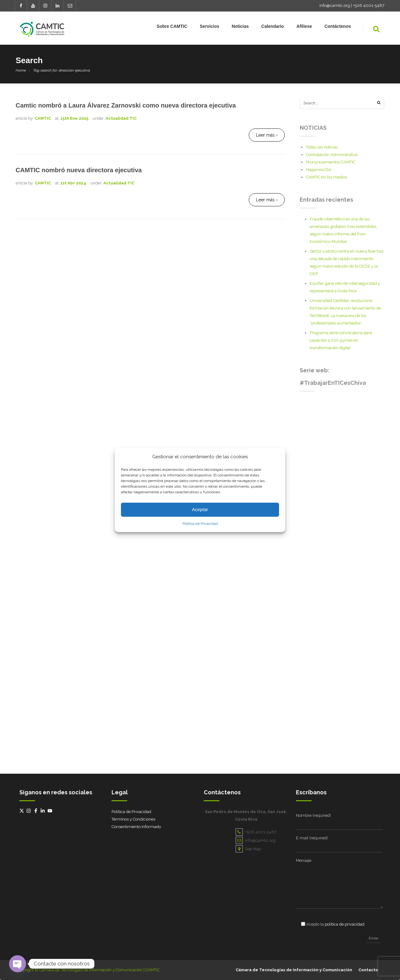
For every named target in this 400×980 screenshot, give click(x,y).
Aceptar (200, 509)
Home (21, 70)
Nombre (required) (313, 815)
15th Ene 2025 (74, 118)
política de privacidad (345, 924)
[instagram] (29, 811)
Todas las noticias (322, 147)
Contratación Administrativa (332, 155)
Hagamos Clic (319, 170)
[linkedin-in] (43, 811)
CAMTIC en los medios (326, 177)
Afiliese (304, 28)
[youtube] (51, 811)
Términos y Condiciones (133, 819)
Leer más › (267, 135)
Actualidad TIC (121, 118)
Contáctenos (338, 28)
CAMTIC (43, 118)
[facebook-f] (37, 811)
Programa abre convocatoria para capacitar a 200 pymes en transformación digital (341, 340)
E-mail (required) (312, 838)
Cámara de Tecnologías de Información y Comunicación (294, 970)
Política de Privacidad (200, 524)
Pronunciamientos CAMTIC (331, 162)
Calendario (272, 28)
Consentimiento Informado (136, 827)
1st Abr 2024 (73, 183)
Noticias (240, 28)
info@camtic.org (335, 5)
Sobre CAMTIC (172, 28)
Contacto (368, 970)
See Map (248, 849)
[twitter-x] (22, 811)
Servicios (209, 28)
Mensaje (304, 860)
